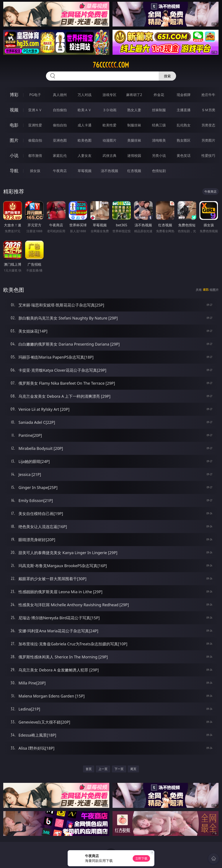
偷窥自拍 (35, 140)
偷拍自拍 (60, 125)
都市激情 (35, 156)
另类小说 (159, 156)
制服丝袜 (134, 125)
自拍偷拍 (60, 110)
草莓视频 (85, 171)
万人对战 (85, 95)
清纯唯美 (159, 140)
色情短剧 (159, 171)
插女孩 (35, 171)
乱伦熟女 (184, 125)
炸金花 (159, 95)
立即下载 (141, 858)
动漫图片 (109, 140)
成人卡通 (85, 125)
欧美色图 (85, 140)
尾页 (133, 769)
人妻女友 (85, 156)
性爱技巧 (208, 156)
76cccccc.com (111, 65)
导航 (14, 171)
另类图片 (208, 140)
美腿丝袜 (134, 140)
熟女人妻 (134, 110)
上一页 (103, 769)
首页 (89, 769)
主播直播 (184, 110)
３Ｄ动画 (109, 110)
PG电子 (35, 95)
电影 (14, 125)
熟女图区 (184, 140)
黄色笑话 (184, 156)
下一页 (119, 769)
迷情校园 (134, 156)
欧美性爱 (109, 125)
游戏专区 (109, 95)
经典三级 (159, 125)
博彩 (14, 95)
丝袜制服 (159, 110)
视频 (14, 110)
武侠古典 (109, 156)
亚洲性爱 (35, 125)
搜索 (167, 76)
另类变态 (208, 125)
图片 (14, 140)
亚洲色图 (60, 140)
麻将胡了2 (134, 95)
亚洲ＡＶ (35, 110)
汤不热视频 (109, 171)
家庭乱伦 (60, 156)
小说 (14, 155)
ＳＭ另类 (208, 110)
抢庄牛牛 (208, 95)
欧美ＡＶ (85, 110)
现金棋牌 (184, 95)
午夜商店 (60, 171)
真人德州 (60, 95)
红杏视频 (134, 171)
